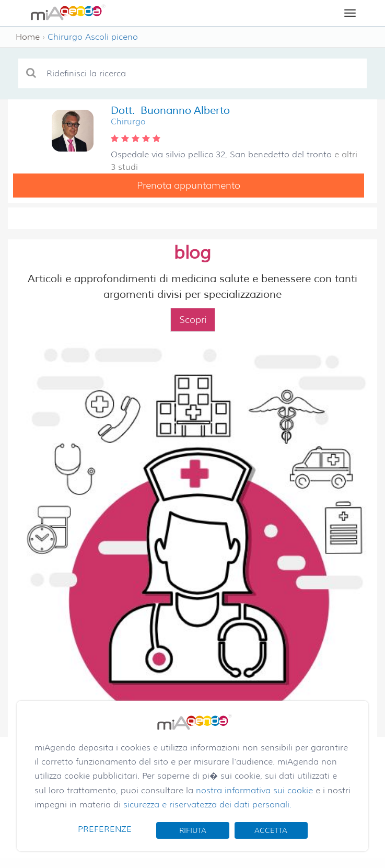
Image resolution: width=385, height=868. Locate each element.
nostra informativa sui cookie (254, 790)
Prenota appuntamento (189, 186)
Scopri (193, 320)
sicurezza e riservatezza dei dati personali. (207, 805)
